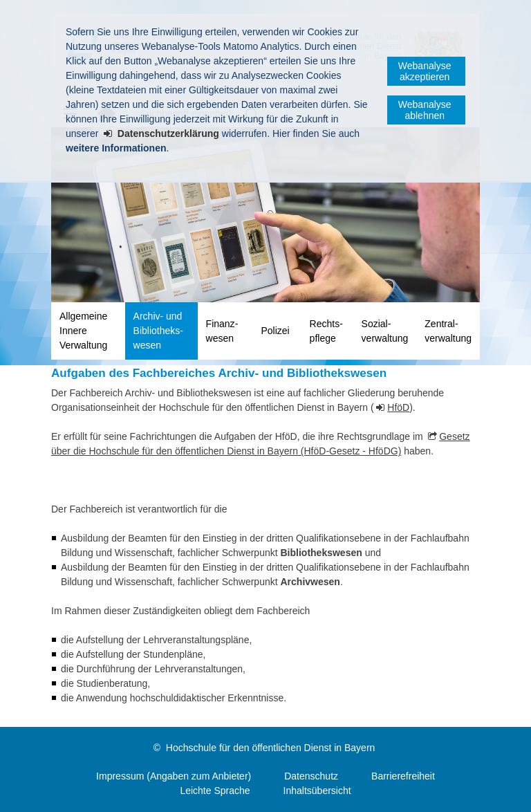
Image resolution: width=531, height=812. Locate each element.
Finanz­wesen (222, 331)
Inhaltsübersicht (317, 791)
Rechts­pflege (326, 331)
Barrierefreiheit (403, 776)
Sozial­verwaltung (385, 331)
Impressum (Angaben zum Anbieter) (174, 776)
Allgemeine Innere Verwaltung (83, 331)
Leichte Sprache (215, 791)
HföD (398, 407)
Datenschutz (311, 776)
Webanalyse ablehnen (425, 110)
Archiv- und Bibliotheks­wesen (158, 331)
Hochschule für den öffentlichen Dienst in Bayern (270, 748)
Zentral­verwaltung (448, 331)
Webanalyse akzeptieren (425, 71)
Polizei (275, 331)
